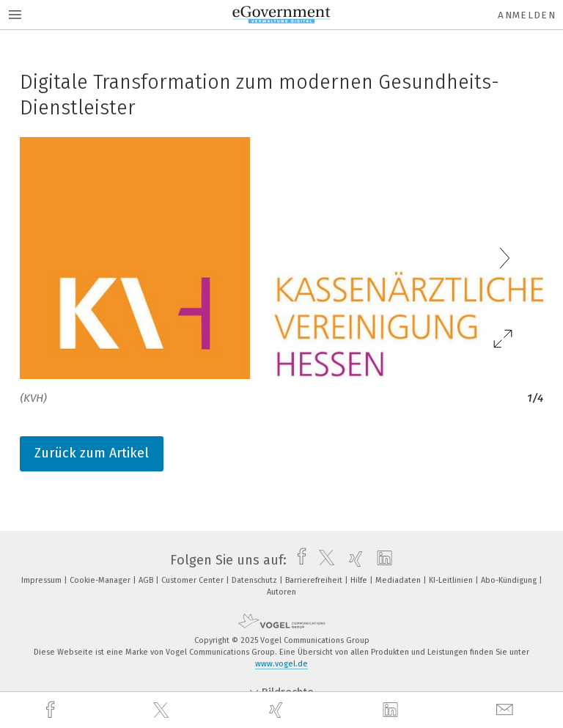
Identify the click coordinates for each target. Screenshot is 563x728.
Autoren (281, 592)
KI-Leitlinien (452, 580)
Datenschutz (255, 580)
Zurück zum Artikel (92, 453)
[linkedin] (392, 710)
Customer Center (194, 580)
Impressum (43, 580)
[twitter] (163, 710)
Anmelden (527, 15)
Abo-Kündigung (510, 580)
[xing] (278, 710)
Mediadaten (399, 580)
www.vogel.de (281, 664)
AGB (147, 580)
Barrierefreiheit (315, 580)
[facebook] (52, 710)
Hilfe (360, 580)
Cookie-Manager (101, 580)
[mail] (507, 710)
